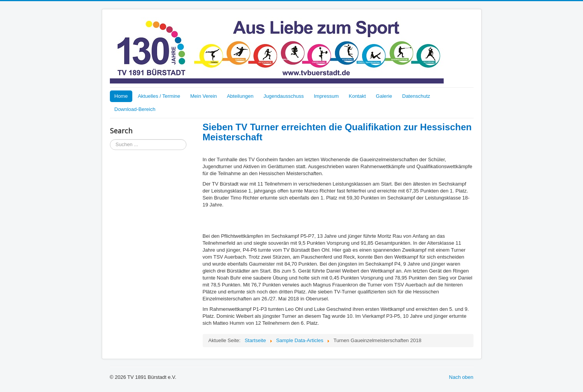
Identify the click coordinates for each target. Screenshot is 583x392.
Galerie (384, 96)
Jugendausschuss (284, 96)
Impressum (326, 96)
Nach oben (461, 377)
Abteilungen (240, 96)
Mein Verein (204, 96)
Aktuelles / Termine (159, 96)
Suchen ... (110, 139)
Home (121, 96)
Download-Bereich (135, 109)
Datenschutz (416, 96)
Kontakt (357, 96)
